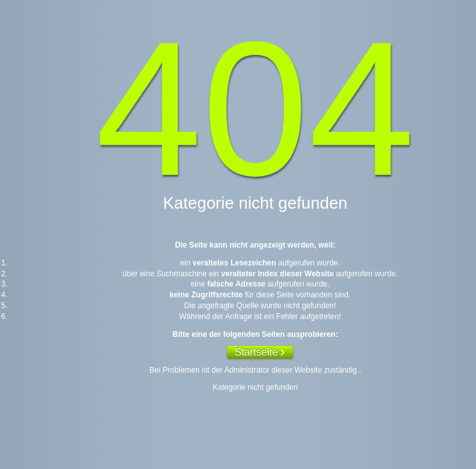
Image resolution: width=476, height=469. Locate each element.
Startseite (257, 352)
